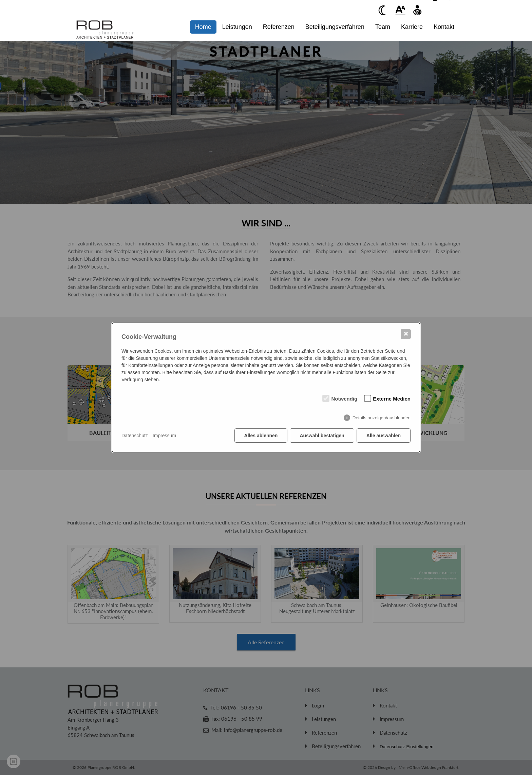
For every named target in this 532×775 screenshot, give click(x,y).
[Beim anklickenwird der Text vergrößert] (400, 10)
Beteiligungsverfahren (335, 27)
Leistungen (237, 27)
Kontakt (444, 27)
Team (383, 27)
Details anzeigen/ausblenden (382, 418)
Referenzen (279, 27)
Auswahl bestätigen (322, 436)
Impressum (164, 436)
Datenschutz (135, 436)
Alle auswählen (384, 436)
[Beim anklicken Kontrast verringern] (383, 10)
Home (203, 27)
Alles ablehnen (261, 436)
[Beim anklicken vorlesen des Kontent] (417, 10)
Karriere (412, 27)
